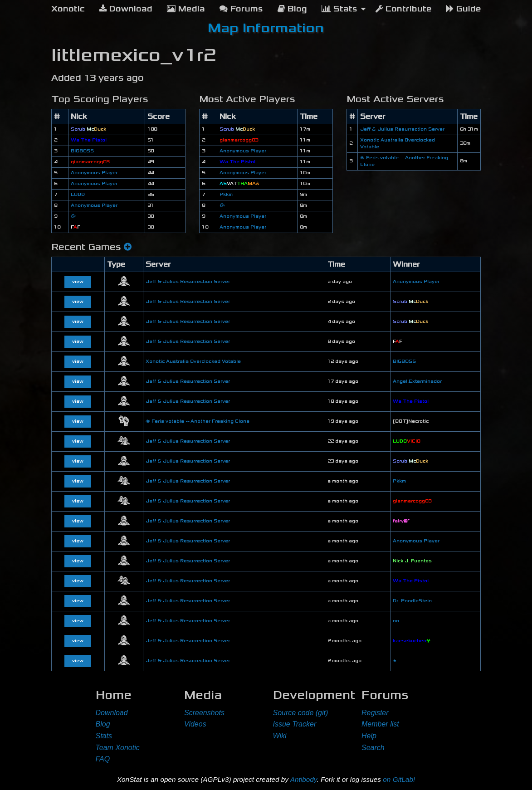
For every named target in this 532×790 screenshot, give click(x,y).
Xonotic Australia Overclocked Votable (193, 361)
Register (375, 713)
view (78, 282)
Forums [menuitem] (241, 9)
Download (112, 713)
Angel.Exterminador (417, 381)
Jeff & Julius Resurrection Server (402, 129)
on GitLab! (399, 779)
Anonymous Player (94, 173)
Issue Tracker (295, 724)
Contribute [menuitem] (404, 9)
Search (373, 748)
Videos (195, 724)
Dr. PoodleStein (412, 601)
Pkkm (226, 195)
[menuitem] (68, 9)
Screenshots (204, 713)
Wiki (280, 736)
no (396, 621)
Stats (104, 736)
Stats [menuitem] (339, 9)
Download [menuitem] (126, 9)
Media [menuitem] (186, 9)
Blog (103, 724)
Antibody (304, 779)
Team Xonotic (118, 748)
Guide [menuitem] (464, 9)
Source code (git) (301, 713)
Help (369, 736)
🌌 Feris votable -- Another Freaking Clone (198, 421)
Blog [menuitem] (292, 9)
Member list (380, 724)
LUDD (78, 195)
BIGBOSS (82, 151)
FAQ (103, 759)
